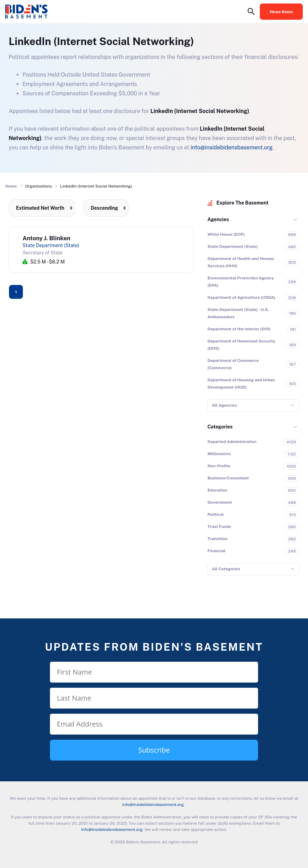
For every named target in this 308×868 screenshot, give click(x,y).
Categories (220, 427)
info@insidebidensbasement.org (232, 147)
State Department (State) (51, 245)
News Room (281, 12)
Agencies (218, 219)
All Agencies (224, 405)
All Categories (226, 569)
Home (11, 186)
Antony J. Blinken (46, 238)
